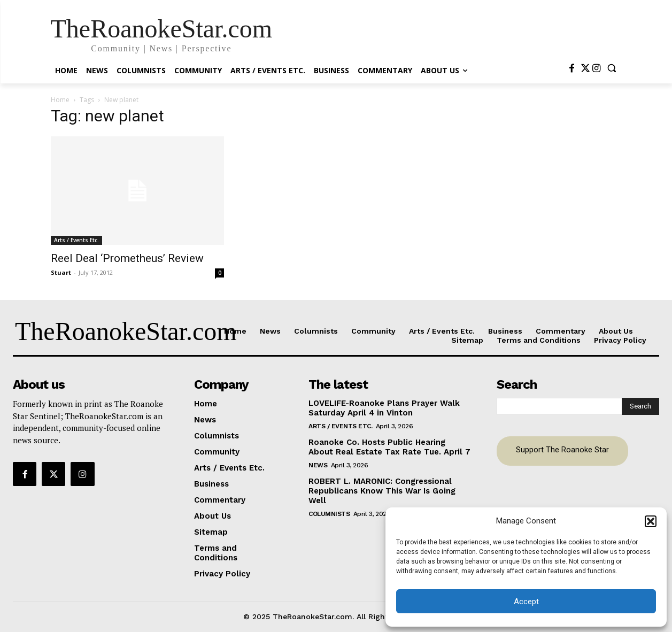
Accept (526, 602)
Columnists (329, 514)
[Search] (640, 406)
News (318, 465)
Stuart (61, 272)
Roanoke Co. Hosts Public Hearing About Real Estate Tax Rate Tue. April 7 (389, 447)
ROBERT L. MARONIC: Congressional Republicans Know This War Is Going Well (382, 491)
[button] (651, 521)
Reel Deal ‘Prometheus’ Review (127, 258)
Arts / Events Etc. (76, 240)
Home (60, 100)
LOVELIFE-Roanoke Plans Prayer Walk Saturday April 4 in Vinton (384, 408)
